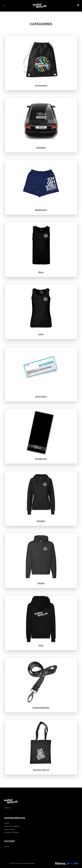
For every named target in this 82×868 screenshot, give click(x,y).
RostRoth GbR (29, 863)
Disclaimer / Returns (11, 832)
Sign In (7, 846)
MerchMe (18, 863)
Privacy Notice (9, 829)
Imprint (7, 823)
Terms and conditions (12, 826)
